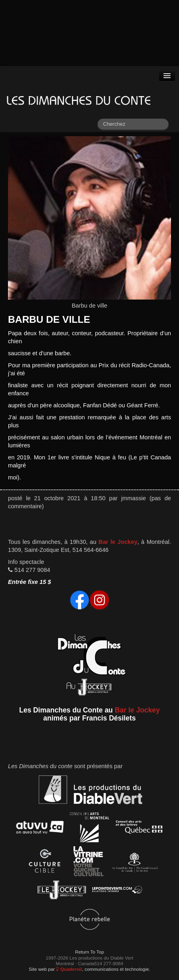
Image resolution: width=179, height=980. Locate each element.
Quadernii (69, 969)
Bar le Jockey (118, 542)
